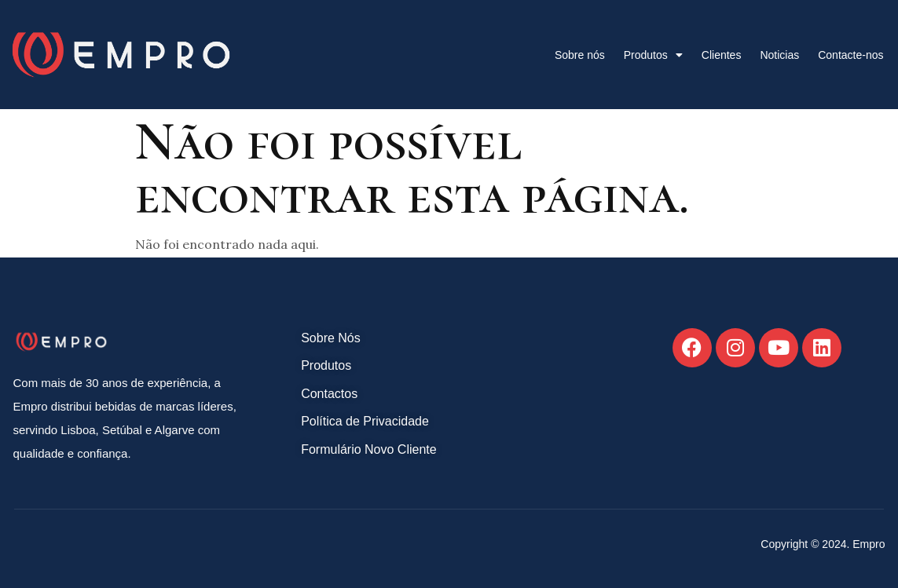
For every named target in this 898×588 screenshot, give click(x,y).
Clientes (722, 55)
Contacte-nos (850, 55)
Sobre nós (580, 55)
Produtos (653, 55)
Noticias (779, 55)
